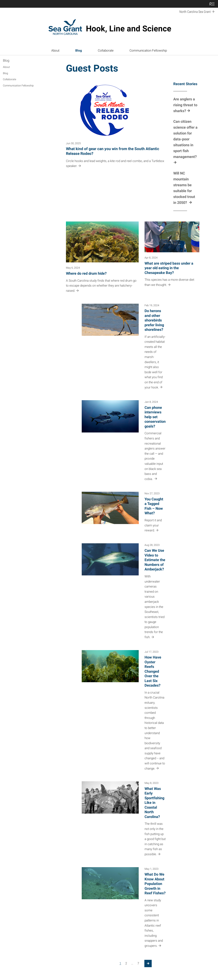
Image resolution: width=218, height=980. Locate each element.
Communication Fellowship (148, 50)
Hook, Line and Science (129, 29)
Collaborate (106, 50)
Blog (79, 50)
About (55, 50)
